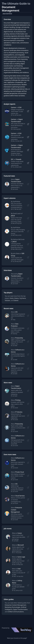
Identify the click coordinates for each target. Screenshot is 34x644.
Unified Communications (16, 612)
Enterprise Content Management (15, 605)
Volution (7, 300)
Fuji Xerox (23, 298)
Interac (17, 298)
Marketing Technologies (13, 607)
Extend (16, 300)
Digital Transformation (20, 609)
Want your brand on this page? (17, 638)
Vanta (12, 298)
